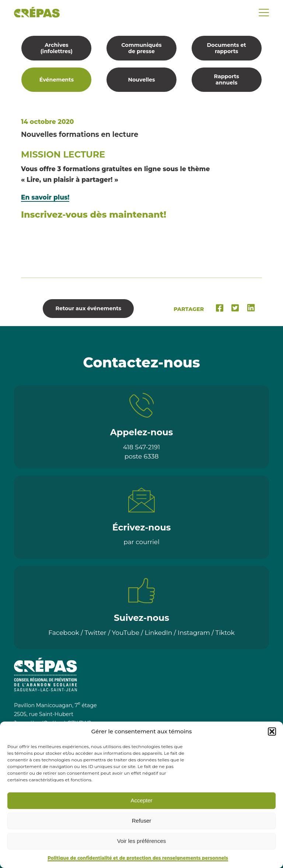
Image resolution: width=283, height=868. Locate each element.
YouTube (125, 632)
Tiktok (225, 632)
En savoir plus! (45, 197)
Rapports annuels (226, 79)
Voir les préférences (142, 841)
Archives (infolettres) (57, 48)
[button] (272, 732)
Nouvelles (141, 80)
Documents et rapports (227, 48)
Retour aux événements (88, 308)
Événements (57, 80)
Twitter (96, 632)
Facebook (64, 632)
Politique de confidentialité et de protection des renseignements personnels (138, 858)
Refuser (142, 821)
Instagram (194, 632)
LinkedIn (159, 632)
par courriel (141, 542)
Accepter (141, 800)
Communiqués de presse (141, 48)
